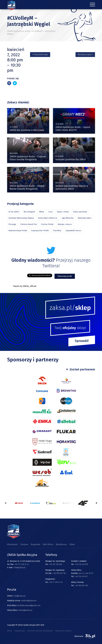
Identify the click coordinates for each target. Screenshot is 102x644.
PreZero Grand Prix (29, 224)
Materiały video (84, 218)
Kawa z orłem (63, 212)
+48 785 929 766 (59, 573)
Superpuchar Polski (40, 231)
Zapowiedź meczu (73, 231)
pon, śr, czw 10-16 (85, 573)
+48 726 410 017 (81, 576)
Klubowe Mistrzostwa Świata (21, 218)
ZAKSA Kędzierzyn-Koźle (19, 31)
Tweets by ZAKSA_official (25, 286)
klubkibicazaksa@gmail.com (29, 605)
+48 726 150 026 (56, 564)
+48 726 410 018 (81, 564)
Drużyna (24, 544)
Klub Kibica (48, 544)
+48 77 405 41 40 (56, 582)
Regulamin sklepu (63, 631)
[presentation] (5, 503)
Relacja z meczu (65, 224)
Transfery (57, 231)
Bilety (42, 212)
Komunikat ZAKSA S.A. (48, 218)
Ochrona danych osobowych (40, 631)
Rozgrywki (35, 544)
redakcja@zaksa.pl (29, 601)
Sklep (72, 544)
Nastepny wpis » (85, 54)
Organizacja (20, 631)
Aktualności (12, 544)
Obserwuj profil (65, 276)
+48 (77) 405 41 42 (21, 564)
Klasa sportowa (80, 212)
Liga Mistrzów (68, 218)
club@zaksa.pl (19, 568)
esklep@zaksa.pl (25, 610)
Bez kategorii (29, 212)
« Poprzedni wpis (40, 54)
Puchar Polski (47, 224)
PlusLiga (12, 224)
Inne (50, 212)
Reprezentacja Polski (18, 231)
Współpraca (61, 544)
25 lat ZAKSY (14, 212)
